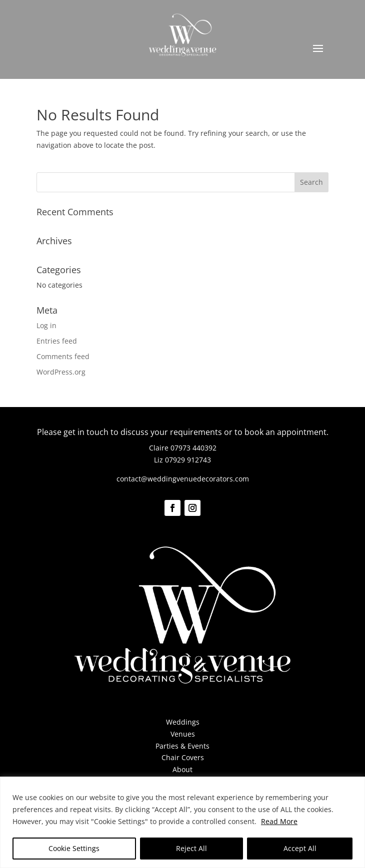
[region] (182, 822)
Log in (46, 325)
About (182, 769)
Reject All (191, 848)
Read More (279, 821)
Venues (183, 734)
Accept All (300, 848)
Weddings (183, 722)
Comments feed (63, 356)
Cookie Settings (74, 848)
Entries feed (57, 341)
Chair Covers (183, 757)
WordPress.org (61, 372)
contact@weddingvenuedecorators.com (183, 479)
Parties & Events (182, 746)
